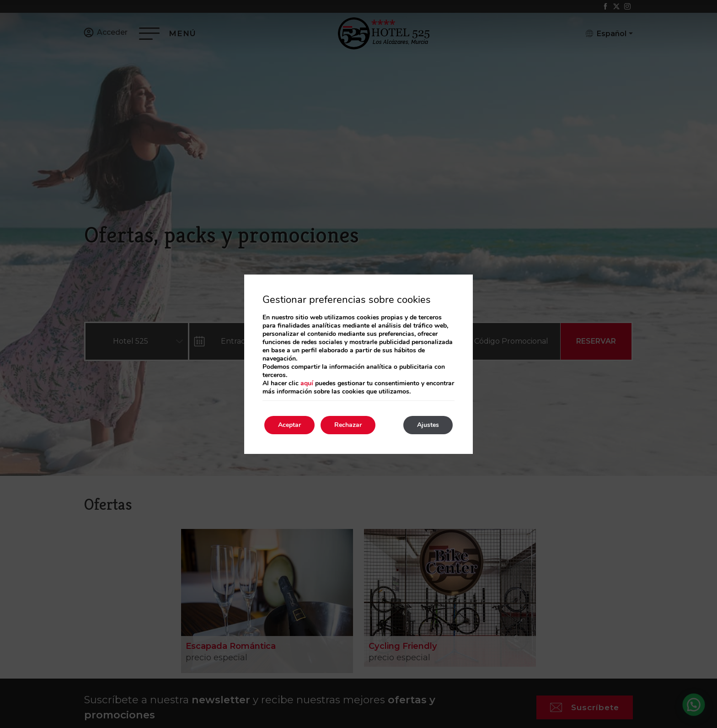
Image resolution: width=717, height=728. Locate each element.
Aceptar (289, 425)
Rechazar (348, 425)
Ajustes (428, 425)
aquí (307, 383)
